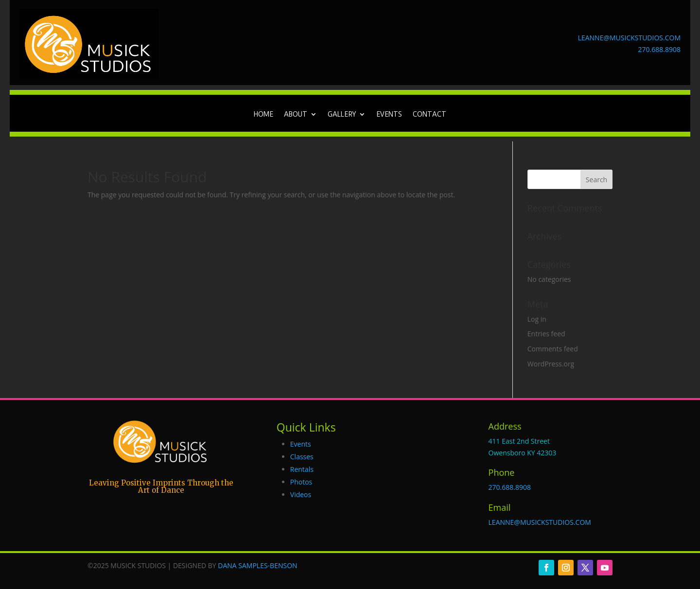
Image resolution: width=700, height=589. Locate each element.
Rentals (302, 469)
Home (263, 114)
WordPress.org (551, 364)
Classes (302, 457)
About (296, 114)
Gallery (342, 114)
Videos (301, 494)
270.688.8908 (659, 49)
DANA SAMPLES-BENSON (257, 565)
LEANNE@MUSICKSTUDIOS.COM (629, 38)
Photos (301, 482)
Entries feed (546, 334)
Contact (429, 114)
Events (389, 114)
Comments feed (553, 349)
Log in (537, 319)
